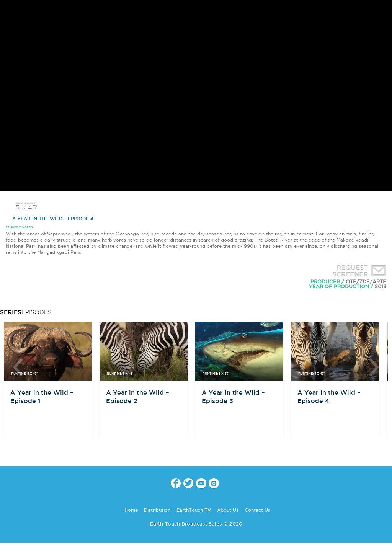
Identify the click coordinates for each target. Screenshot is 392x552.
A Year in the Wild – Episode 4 (50, 219)
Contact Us (257, 510)
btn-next (374, 367)
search (383, 12)
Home (131, 510)
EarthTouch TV (194, 510)
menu (9, 11)
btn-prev (18, 367)
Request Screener (358, 272)
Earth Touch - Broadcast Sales (196, 12)
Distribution (157, 510)
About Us (228, 510)
